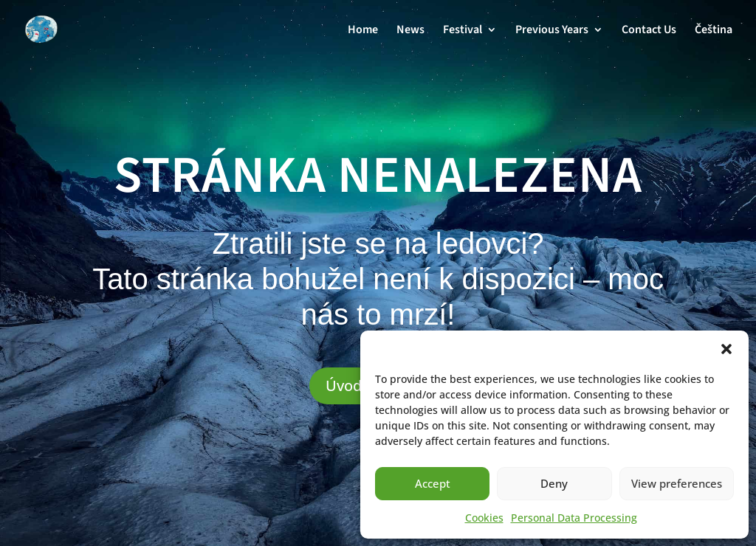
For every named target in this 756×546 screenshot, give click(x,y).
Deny (554, 483)
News (410, 31)
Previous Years (552, 31)
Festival (463, 31)
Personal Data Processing (574, 518)
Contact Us (649, 31)
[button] (726, 349)
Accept (433, 483)
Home (363, 31)
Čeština (714, 31)
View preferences (677, 483)
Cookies (484, 518)
